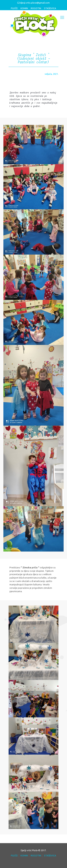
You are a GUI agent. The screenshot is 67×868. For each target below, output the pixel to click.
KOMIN (24, 8)
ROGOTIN (36, 8)
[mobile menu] (62, 17)
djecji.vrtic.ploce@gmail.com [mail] (35, 3)
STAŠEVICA (50, 8)
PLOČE (14, 8)
